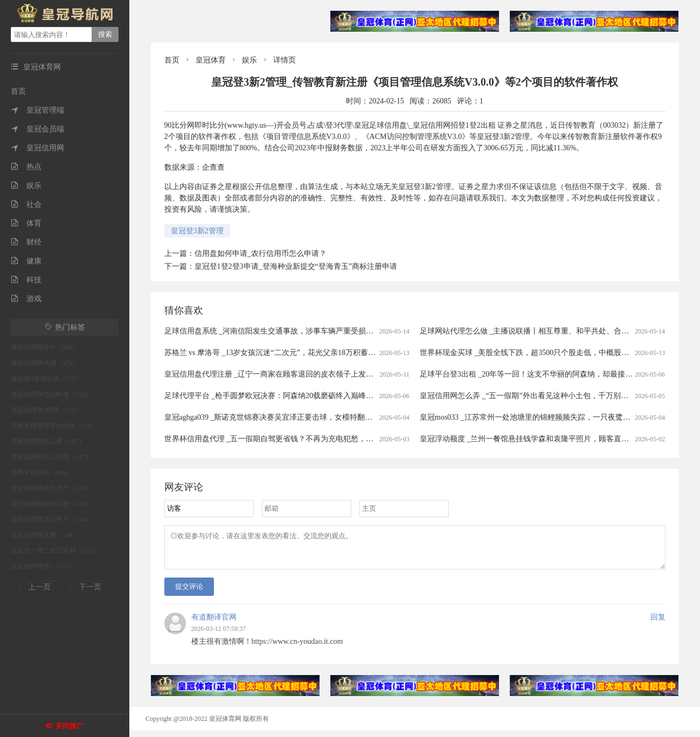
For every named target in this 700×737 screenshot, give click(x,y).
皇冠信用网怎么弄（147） (48, 441)
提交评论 (189, 593)
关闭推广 (70, 726)
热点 (26, 167)
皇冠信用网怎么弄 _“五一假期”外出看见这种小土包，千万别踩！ (528, 396)
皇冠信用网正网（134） (45, 535)
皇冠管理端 (37, 110)
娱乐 (26, 186)
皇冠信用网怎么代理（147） (51, 457)
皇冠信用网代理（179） (45, 363)
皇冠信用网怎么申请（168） (51, 394)
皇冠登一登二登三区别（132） (54, 551)
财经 (26, 242)
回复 (658, 624)
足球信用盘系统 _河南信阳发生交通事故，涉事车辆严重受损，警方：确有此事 (296, 331)
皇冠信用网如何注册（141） (51, 504)
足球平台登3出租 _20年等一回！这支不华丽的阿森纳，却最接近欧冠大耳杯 (545, 374)
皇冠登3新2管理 (197, 231)
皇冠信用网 (37, 148)
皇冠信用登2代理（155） (46, 410)
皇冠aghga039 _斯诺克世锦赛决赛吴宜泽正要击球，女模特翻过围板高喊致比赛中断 (303, 417)
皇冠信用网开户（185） (45, 347)
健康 (26, 261)
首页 (18, 91)
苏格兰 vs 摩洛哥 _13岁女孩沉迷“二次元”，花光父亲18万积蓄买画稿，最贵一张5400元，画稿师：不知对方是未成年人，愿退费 (376, 353)
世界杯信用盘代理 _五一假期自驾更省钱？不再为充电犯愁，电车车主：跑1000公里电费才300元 (324, 439)
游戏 (26, 299)
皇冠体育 (211, 60)
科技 (26, 280)
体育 (26, 223)
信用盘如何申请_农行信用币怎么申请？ (261, 253)
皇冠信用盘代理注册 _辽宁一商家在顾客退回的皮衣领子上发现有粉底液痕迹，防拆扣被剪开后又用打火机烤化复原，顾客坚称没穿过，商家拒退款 (409, 374)
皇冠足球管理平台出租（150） (54, 426)
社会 (26, 204)
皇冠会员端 (37, 129)
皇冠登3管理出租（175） (46, 379)
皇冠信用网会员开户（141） (51, 488)
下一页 (90, 587)
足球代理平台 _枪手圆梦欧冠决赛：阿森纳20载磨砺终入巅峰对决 (273, 396)
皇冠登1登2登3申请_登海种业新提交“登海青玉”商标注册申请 (296, 266)
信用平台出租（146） (41, 472)
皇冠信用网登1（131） (43, 566)
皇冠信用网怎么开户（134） (51, 519)
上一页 (39, 587)
